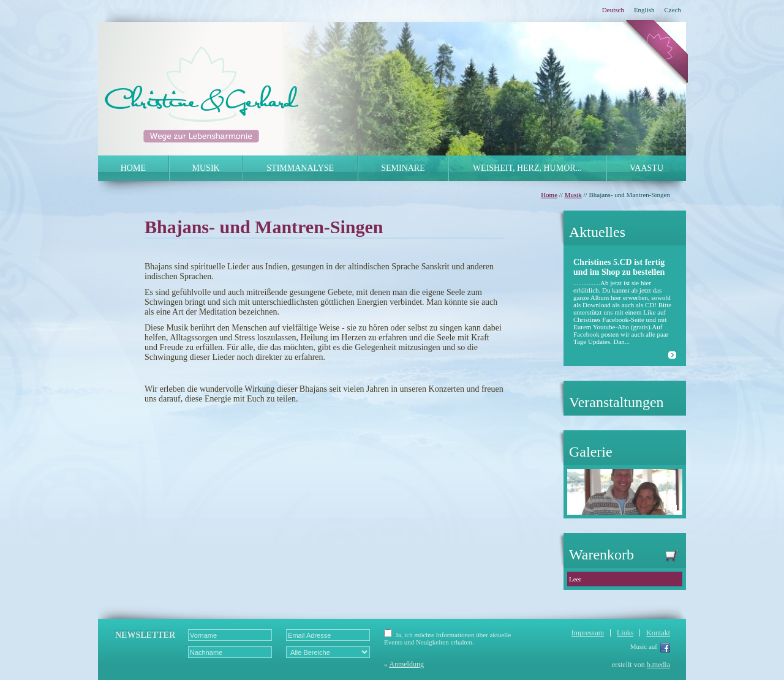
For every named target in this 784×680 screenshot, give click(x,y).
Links (625, 633)
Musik (573, 195)
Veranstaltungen (616, 402)
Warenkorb (628, 555)
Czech (673, 10)
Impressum (588, 633)
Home (549, 195)
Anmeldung (406, 664)
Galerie (591, 452)
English (644, 10)
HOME (133, 168)
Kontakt (658, 633)
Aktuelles (597, 232)
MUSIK (206, 168)
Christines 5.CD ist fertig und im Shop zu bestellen (619, 267)
